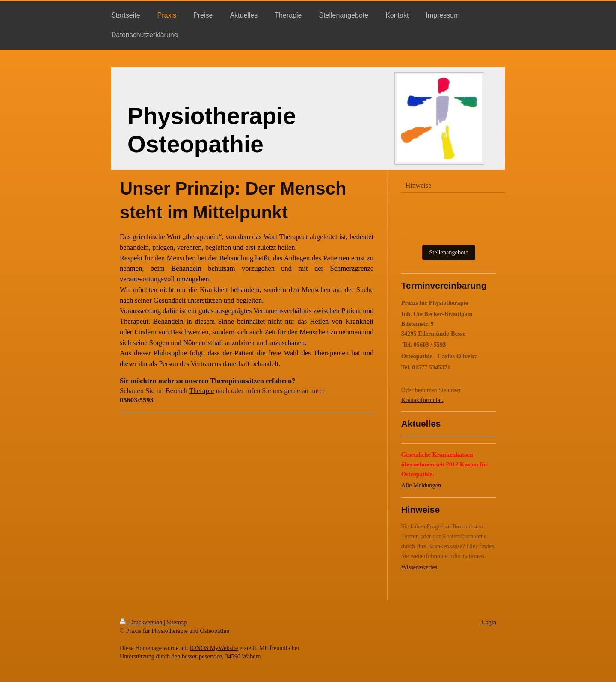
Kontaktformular (422, 400)
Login (489, 622)
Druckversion (142, 622)
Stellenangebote (449, 252)
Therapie (202, 391)
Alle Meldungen (421, 485)
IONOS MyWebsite (214, 648)
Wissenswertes (419, 567)
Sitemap (176, 622)
